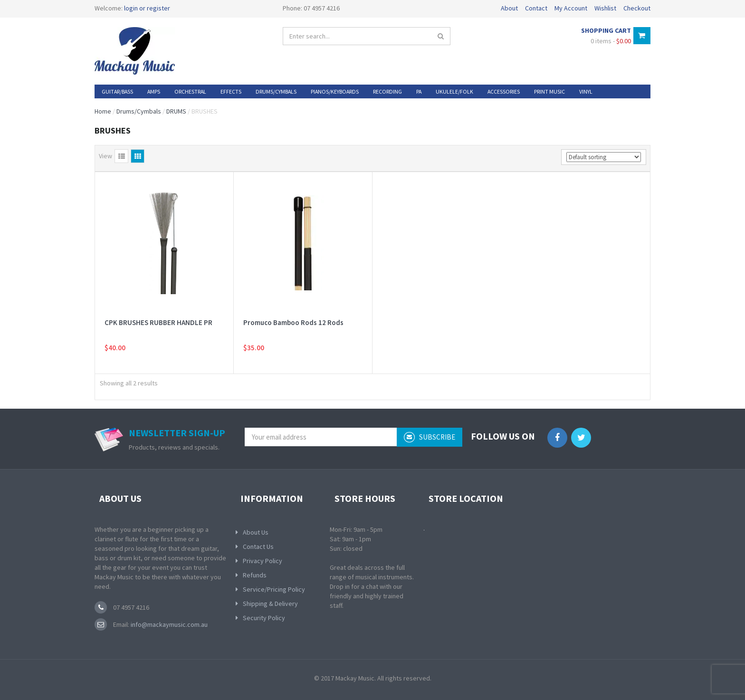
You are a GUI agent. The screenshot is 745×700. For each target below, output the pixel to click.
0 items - (611, 41)
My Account (571, 8)
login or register (147, 8)
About (509, 8)
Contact (536, 8)
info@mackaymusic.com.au (168, 624)
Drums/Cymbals (139, 111)
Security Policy (264, 618)
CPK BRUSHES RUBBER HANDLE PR (158, 322)
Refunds (255, 575)
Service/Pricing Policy (274, 589)
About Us (256, 532)
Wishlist (605, 8)
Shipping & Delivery (270, 604)
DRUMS (176, 111)
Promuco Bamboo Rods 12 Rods (293, 322)
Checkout (637, 8)
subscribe (430, 437)
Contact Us (258, 547)
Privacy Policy (263, 561)
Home (103, 111)
